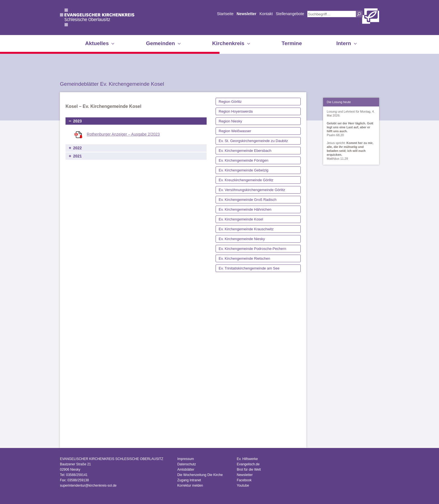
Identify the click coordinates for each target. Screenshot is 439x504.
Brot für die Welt (249, 470)
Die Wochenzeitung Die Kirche (200, 475)
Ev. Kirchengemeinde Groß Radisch (247, 200)
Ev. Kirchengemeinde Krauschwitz (246, 229)
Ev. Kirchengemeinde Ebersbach (245, 151)
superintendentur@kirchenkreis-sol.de (88, 486)
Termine (292, 43)
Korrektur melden (190, 486)
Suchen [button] (359, 14)
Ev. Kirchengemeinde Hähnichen (245, 209)
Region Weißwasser (235, 131)
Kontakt (266, 14)
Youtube (243, 486)
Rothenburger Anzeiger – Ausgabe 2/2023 (123, 134)
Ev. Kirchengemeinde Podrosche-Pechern (252, 249)
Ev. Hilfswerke (247, 459)
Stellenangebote (290, 14)
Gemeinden (160, 43)
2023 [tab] (77, 121)
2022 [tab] (77, 148)
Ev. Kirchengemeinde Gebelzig (244, 170)
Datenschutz (187, 464)
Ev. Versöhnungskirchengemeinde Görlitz (252, 190)
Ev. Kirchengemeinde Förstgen (244, 160)
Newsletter (247, 14)
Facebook (244, 480)
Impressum (185, 459)
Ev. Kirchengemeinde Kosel (241, 219)
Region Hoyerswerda (236, 111)
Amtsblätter (186, 470)
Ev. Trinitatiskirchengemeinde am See (249, 268)
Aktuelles (97, 43)
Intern (344, 43)
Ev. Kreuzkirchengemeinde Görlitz (246, 180)
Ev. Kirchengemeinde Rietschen (244, 258)
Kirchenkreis (228, 43)
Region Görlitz (230, 102)
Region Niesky (230, 121)
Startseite (225, 14)
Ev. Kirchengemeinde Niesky (242, 239)
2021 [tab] (77, 156)
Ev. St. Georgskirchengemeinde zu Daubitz (253, 141)
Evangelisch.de (248, 464)
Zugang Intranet (189, 480)
